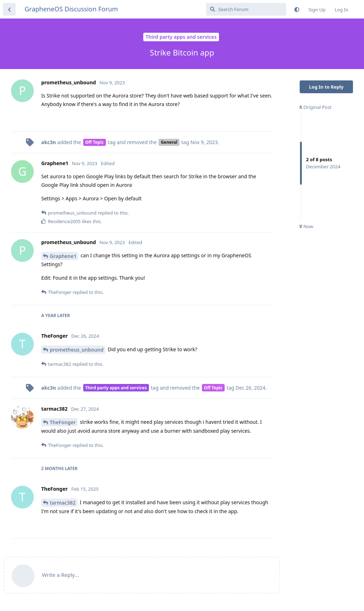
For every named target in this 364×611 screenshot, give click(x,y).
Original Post (315, 107)
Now (306, 226)
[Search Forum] (246, 9)
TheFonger (63, 422)
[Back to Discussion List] (9, 9)
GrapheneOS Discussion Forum (71, 9)
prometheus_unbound (77, 350)
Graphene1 (63, 256)
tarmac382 (63, 503)
